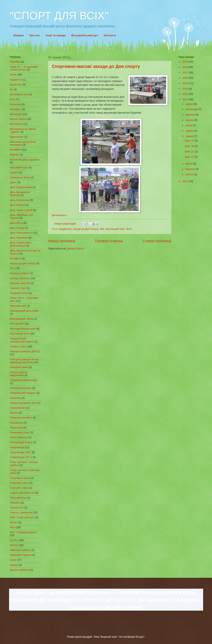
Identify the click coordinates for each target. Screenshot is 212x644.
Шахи (13, 560)
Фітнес (14, 523)
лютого (190, 174)
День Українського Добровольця (21, 244)
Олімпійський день (21, 388)
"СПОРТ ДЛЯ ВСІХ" (59, 16)
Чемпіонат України (21, 555)
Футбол (14, 540)
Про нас (35, 35)
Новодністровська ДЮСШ (25, 351)
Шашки (14, 565)
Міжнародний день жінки (24, 311)
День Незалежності (21, 233)
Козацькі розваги (20, 273)
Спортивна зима (19, 478)
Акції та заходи (56, 35)
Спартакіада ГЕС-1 (21, 457)
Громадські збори (20, 178)
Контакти (110, 35)
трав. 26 (190, 146)
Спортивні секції (19, 483)
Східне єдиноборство (22, 493)
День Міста (16, 223)
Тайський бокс (18, 498)
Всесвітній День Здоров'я (25, 160)
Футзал (14, 545)
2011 (186, 181)
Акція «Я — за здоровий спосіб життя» (24, 68)
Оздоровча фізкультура (23, 380)
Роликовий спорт (20, 433)
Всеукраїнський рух (85, 35)
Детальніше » (60, 215)
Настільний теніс (115, 229)
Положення (17, 423)
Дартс (13, 182)
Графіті (14, 173)
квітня (189, 164)
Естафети (16, 259)
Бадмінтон (65, 229)
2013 (186, 94)
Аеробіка (15, 62)
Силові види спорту (21, 442)
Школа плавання (20, 570)
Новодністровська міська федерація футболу (24, 361)
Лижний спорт (18, 288)
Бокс (13, 99)
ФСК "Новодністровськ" (23, 532)
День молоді (17, 228)
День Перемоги (19, 238)
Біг (12, 90)
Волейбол (16, 150)
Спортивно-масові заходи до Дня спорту (96, 66)
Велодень (16, 109)
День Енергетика (20, 200)
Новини (19, 35)
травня (190, 136)
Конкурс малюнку (20, 278)
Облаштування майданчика (19, 374)
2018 (186, 67)
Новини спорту (19, 347)
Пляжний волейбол (21, 418)
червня (190, 131)
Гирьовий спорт (19, 168)
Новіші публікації (62, 241)
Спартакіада (17, 447)
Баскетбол (16, 85)
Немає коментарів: (65, 224)
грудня (190, 104)
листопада (192, 109)
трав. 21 (190, 152)
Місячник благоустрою (23, 329)
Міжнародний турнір (22, 319)
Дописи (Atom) (75, 249)
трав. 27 (190, 141)
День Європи (18, 205)
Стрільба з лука (19, 488)
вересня (190, 115)
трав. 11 (190, 157)
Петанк (14, 413)
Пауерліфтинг (18, 408)
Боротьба (16, 104)
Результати (16, 428)
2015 (186, 83)
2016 (186, 78)
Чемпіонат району (20, 550)
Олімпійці (15, 398)
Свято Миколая (19, 437)
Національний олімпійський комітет (22, 340)
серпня (190, 120)
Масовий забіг (18, 306)
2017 (186, 73)
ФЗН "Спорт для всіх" (22, 517)
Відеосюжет (17, 137)
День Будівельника (21, 187)
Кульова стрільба (20, 283)
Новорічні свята (19, 367)
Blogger (140, 637)
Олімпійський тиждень (23, 393)
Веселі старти (18, 119)
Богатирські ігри (19, 94)
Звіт (102, 229)
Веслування (17, 124)
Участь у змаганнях (21, 513)
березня (190, 169)
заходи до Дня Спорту (86, 229)
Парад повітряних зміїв (23, 403)
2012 (186, 100)
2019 (186, 62)
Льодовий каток (19, 293)
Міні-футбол (17, 324)
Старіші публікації (157, 241)
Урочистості (17, 508)
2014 (186, 89)
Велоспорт (16, 114)
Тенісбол (15, 503)
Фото (129, 229)
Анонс (14, 75)
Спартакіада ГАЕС (21, 452)
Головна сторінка (109, 241)
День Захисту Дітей (21, 210)
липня (189, 125)
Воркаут (15, 155)
